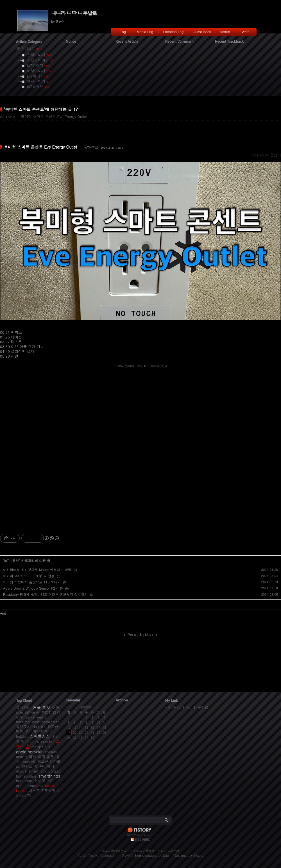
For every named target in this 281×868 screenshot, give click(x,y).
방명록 (150, 851)
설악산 (30, 757)
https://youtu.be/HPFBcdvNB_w (141, 366)
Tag (123, 32)
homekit (28, 761)
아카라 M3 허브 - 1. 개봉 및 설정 (29, 576)
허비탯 (40, 780)
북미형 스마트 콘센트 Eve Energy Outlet (54, 116)
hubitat (22, 736)
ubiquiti (55, 771)
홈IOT (46, 712)
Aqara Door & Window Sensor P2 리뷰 (33, 588)
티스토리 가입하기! (140, 835)
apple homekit (29, 752)
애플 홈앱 (46, 757)
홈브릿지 (23, 727)
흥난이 (126, 855)
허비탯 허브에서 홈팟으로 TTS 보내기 (32, 582)
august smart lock (31, 771)
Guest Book (202, 32)
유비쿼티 (47, 766)
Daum (167, 855)
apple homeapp (29, 786)
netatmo (23, 722)
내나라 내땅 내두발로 (74, 13)
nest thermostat (45, 722)
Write (246, 32)
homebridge (26, 776)
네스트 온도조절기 (44, 791)
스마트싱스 (39, 736)
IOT (50, 780)
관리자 (162, 851)
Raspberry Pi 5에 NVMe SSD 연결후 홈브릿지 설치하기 (45, 594)
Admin (225, 32)
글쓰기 (175, 851)
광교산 (53, 727)
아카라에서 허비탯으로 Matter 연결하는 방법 (37, 570)
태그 (105, 851)
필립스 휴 (30, 766)
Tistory (199, 855)
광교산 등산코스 (38, 764)
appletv (51, 752)
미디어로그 (119, 851)
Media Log (145, 32)
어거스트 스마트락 (38, 710)
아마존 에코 (42, 731)
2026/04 (86, 707)
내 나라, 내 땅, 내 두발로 (187, 707)
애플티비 (23, 731)
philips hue (41, 747)
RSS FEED (143, 839)
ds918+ (39, 727)
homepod (24, 780)
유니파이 (23, 707)
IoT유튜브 (91, 147)
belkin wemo (36, 717)
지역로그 (136, 851)
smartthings (49, 776)
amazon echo (42, 741)
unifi (20, 757)
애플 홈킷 (41, 707)
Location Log (174, 32)
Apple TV (24, 795)
